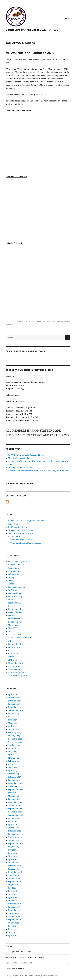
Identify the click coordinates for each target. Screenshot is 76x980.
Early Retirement (16, 593)
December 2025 (15, 707)
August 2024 (14, 748)
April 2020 (13, 824)
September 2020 (16, 815)
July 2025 (12, 717)
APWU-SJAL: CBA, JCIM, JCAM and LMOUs (27, 521)
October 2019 (14, 840)
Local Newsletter (16, 619)
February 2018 (14, 904)
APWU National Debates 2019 (30, 53)
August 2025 (14, 713)
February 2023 (15, 777)
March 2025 (13, 729)
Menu (66, 19)
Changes (12, 577)
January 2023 (14, 780)
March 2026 (14, 698)
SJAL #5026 (13, 660)
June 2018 (12, 891)
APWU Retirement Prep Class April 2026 (26, 455)
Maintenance (14, 625)
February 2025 (15, 733)
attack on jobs (14, 571)
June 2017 (12, 929)
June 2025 (13, 720)
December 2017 (15, 910)
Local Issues (13, 616)
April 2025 (13, 726)
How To (12, 606)
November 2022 (15, 786)
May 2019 (12, 856)
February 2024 (15, 761)
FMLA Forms (16, 537)
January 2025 (14, 736)
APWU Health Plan (16, 565)
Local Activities (15, 612)
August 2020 (14, 818)
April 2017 (12, 935)
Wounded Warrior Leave (21, 540)
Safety (11, 657)
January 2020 (14, 834)
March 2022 (13, 796)
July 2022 (12, 793)
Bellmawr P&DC (15, 574)
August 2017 (14, 923)
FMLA (11, 600)
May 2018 (12, 894)
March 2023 (13, 774)
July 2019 (12, 850)
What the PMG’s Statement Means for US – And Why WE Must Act (38, 471)
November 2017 (15, 913)
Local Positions (15, 622)
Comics (11, 584)
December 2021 (15, 802)
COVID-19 (13, 590)
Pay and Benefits (16, 644)
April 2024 (13, 755)
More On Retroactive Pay (19, 458)
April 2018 (13, 897)
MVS (10, 631)
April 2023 (13, 771)
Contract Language (17, 587)
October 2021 (14, 805)
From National (21, 322)
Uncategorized (15, 666)
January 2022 (14, 799)
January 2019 (14, 869)
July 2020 (12, 821)
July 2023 (12, 764)
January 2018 (14, 907)
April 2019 (13, 859)
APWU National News (21, 483)
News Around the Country (20, 638)
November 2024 (15, 742)
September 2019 (15, 844)
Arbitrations (14, 568)
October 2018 (14, 878)
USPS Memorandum (17, 673)
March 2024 (13, 758)
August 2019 (14, 847)
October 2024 (14, 745)
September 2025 (16, 710)
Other (11, 641)
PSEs (10, 650)
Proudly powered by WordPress (47, 976)
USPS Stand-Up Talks (18, 676)
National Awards (16, 635)
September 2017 (15, 920)
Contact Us (13, 524)
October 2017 (14, 916)
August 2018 (14, 885)
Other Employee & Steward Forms (26, 543)
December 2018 (15, 872)
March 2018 (13, 901)
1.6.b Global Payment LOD (20, 562)
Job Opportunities (16, 609)
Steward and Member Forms (21, 533)
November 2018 (15, 875)
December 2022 (15, 783)
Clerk (10, 581)
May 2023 (12, 767)
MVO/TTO (13, 628)
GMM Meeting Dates (17, 527)
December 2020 (15, 812)
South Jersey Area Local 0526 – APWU (32, 30)
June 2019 (12, 853)
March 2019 (13, 863)
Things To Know (16, 663)
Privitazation (14, 647)
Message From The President (21, 530)
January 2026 (14, 704)
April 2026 (13, 694)
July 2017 (12, 926)
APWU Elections (35, 322)
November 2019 (15, 837)
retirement (13, 654)
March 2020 (13, 828)
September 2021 (15, 809)
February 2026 (15, 701)
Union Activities (15, 669)
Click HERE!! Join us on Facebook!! (26, 351)
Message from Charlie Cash (20, 468)
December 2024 (15, 739)
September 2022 (16, 790)
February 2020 (15, 831)
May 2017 (12, 932)
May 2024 (12, 752)
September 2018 (15, 882)
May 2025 (12, 723)
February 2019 (14, 866)
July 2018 (12, 888)
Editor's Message (16, 596)
